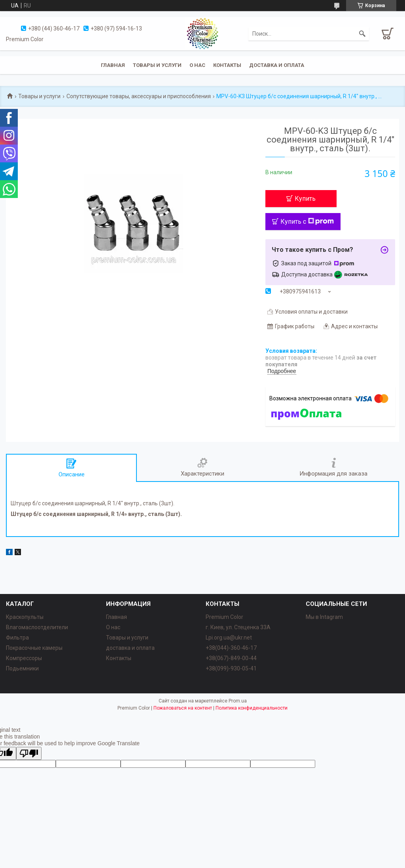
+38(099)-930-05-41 (231, 668)
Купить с (307, 222)
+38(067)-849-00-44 (231, 658)
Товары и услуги (157, 65)
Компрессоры (24, 658)
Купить (305, 199)
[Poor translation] (29, 753)
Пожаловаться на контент (183, 708)
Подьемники (22, 668)
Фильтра (17, 638)
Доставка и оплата (277, 65)
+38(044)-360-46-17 (231, 648)
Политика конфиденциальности (252, 708)
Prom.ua (238, 701)
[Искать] (362, 34)
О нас (197, 65)
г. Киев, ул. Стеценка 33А (238, 627)
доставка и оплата (130, 648)
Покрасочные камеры (34, 648)
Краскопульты (25, 617)
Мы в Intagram (324, 617)
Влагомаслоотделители (37, 627)
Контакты (227, 65)
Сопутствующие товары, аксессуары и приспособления (139, 96)
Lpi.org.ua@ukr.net (229, 638)
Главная (113, 65)
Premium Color (224, 617)
